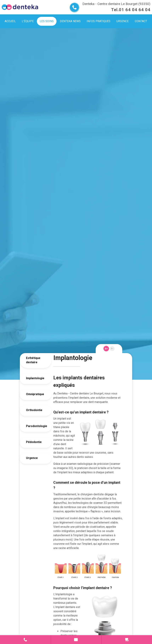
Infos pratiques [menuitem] (98, 21)
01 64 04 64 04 (135, 10)
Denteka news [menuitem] (70, 21)
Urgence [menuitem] (123, 21)
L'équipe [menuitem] (28, 21)
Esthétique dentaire (33, 360)
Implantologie (35, 378)
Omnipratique (35, 394)
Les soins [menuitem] (47, 21)
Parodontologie (35, 426)
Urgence (32, 458)
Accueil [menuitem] (10, 21)
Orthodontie (34, 410)
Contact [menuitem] (141, 21)
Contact (25, 640)
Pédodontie (34, 442)
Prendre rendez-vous (76, 640)
